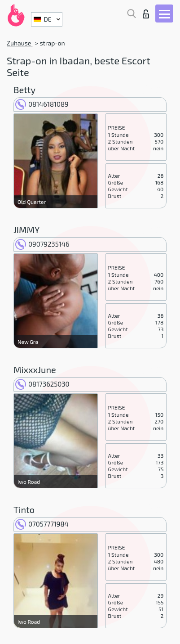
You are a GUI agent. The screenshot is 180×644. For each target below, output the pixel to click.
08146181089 (42, 104)
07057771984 (42, 524)
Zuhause (20, 43)
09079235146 (42, 244)
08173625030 (42, 384)
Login (146, 14)
